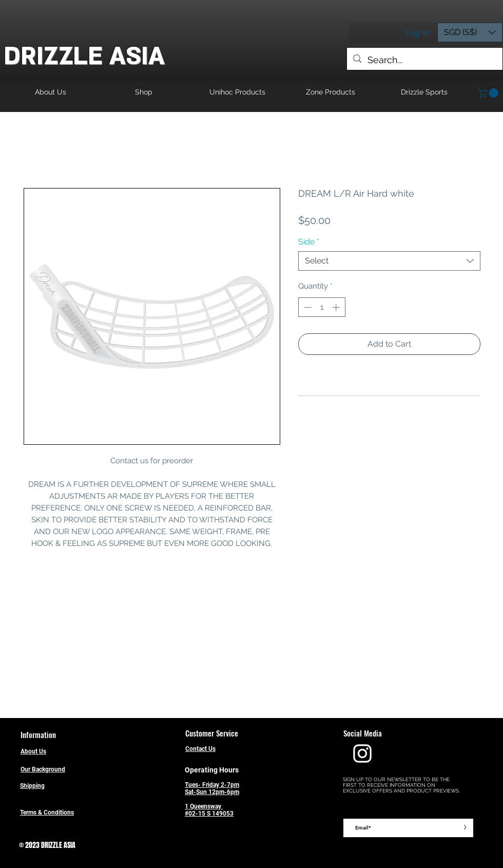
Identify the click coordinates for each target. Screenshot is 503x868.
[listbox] (470, 32)
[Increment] (337, 307)
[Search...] (424, 60)
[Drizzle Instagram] (362, 753)
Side (309, 242)
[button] (470, 32)
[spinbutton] (322, 307)
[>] (465, 828)
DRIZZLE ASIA (84, 56)
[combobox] (389, 261)
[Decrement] (307, 307)
